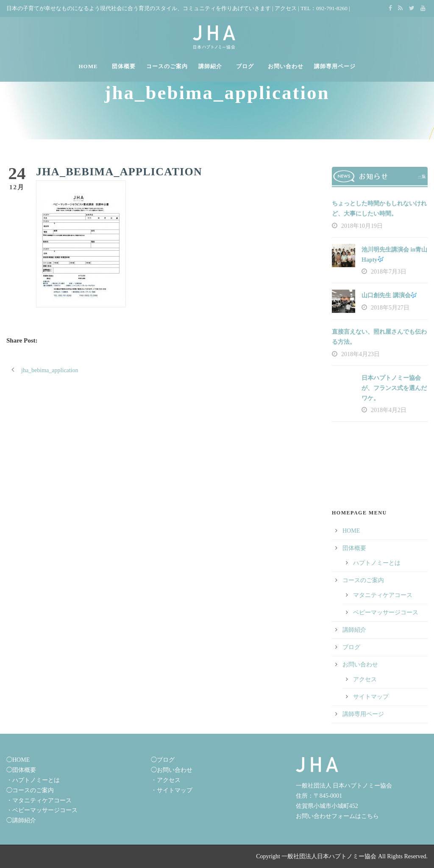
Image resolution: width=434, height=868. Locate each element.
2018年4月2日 (389, 410)
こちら (370, 816)
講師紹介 (210, 66)
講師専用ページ (335, 66)
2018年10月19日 (362, 226)
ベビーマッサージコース (386, 612)
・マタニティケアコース (39, 800)
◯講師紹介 (21, 820)
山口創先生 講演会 (389, 295)
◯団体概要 (21, 770)
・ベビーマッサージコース (42, 810)
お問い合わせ (286, 66)
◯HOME (18, 760)
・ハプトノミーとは (33, 780)
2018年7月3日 (389, 272)
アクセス (286, 8)
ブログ (245, 66)
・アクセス (166, 780)
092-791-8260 (332, 8)
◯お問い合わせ (172, 770)
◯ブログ (163, 760)
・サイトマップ (172, 790)
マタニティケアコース (383, 595)
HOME (88, 66)
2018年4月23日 (360, 354)
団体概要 (124, 66)
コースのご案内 (167, 66)
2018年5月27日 (390, 308)
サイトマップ (371, 697)
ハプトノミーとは (377, 563)
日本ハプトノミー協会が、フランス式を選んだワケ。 (394, 388)
